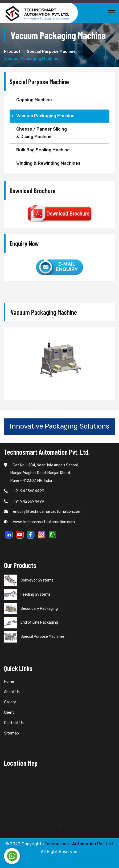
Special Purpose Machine (51, 51)
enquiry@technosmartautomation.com (43, 512)
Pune (60, 830)
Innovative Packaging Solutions (60, 426)
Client (9, 712)
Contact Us (14, 723)
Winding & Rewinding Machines (48, 163)
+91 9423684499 (24, 491)
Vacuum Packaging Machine (45, 116)
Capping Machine (34, 100)
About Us (12, 692)
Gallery (10, 702)
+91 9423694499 (24, 501)
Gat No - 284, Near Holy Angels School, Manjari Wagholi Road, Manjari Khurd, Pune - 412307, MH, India (41, 473)
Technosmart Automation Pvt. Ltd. (79, 844)
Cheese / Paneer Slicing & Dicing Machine (42, 133)
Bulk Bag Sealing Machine (43, 150)
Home (9, 682)
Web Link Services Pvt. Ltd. (86, 862)
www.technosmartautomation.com (39, 522)
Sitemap (11, 733)
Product (12, 51)
